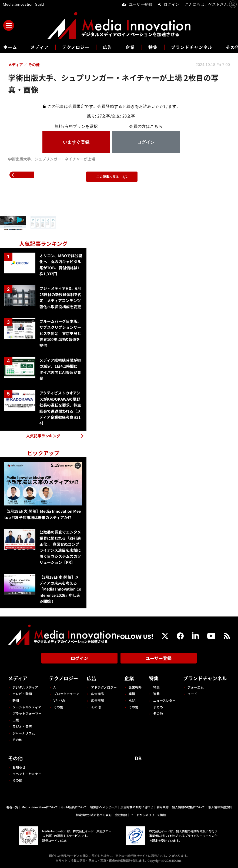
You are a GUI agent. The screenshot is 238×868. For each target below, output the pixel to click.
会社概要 (121, 815)
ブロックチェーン (66, 694)
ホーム (10, 47)
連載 (156, 694)
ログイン (79, 658)
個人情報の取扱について (188, 807)
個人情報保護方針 (220, 807)
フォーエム (196, 687)
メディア (40, 47)
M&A (132, 700)
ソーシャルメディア (27, 707)
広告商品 (98, 694)
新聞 (16, 700)
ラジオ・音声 (22, 726)
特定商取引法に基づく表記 (94, 815)
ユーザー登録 (159, 658)
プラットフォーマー (27, 713)
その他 (17, 740)
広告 (108, 47)
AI (55, 687)
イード (192, 694)
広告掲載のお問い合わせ (137, 807)
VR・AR (59, 700)
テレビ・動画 (22, 694)
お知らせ (19, 767)
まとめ (158, 707)
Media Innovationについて (40, 807)
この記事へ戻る (112, 177)
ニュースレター (164, 700)
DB (138, 758)
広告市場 (98, 700)
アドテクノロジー (104, 687)
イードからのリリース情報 (148, 815)
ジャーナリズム (24, 733)
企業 (130, 47)
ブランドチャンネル (192, 47)
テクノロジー (76, 47)
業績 (132, 694)
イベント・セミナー (27, 774)
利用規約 (163, 807)
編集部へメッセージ (104, 807)
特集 (153, 47)
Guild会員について (74, 807)
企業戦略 (135, 687)
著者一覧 (12, 807)
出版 (16, 720)
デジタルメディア (25, 687)
